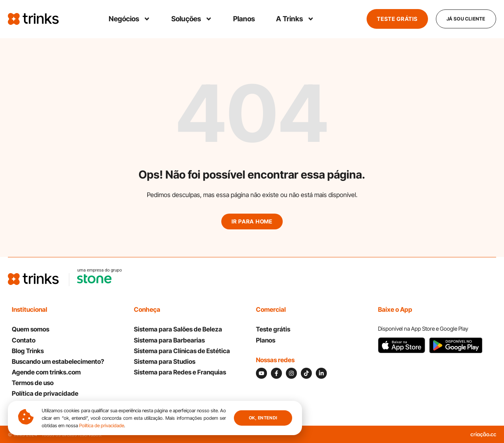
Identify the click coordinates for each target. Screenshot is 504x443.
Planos (244, 19)
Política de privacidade (102, 425)
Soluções (192, 19)
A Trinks (295, 19)
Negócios (130, 19)
